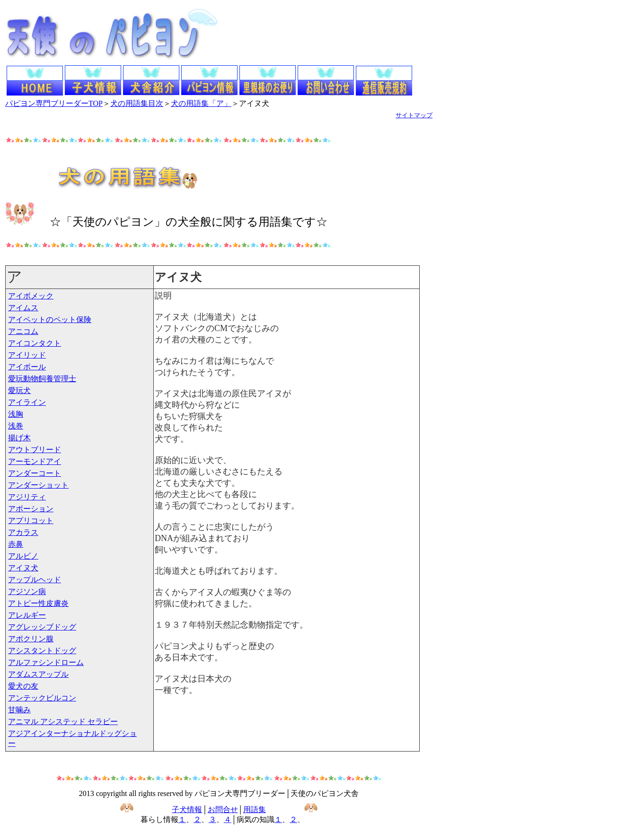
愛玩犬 (19, 390)
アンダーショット (38, 485)
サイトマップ (414, 115)
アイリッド (27, 355)
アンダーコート (35, 473)
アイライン (27, 402)
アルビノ (23, 556)
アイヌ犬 (23, 568)
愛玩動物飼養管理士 (42, 379)
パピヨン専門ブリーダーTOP (54, 103)
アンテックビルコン (42, 698)
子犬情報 (187, 809)
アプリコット (31, 521)
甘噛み (19, 710)
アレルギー (27, 615)
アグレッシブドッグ (42, 627)
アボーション (31, 509)
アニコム (23, 331)
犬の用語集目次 (137, 103)
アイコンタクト (35, 343)
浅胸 (16, 414)
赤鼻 (16, 544)
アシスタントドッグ (42, 651)
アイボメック (31, 296)
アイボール (27, 367)
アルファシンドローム (46, 662)
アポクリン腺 (31, 639)
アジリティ (27, 497)
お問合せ (223, 809)
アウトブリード (35, 450)
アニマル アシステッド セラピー (63, 722)
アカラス (23, 532)
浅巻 (16, 426)
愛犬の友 (23, 686)
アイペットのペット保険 (50, 319)
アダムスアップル (38, 674)
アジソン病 (27, 591)
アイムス (23, 308)
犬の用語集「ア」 (201, 103)
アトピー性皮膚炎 (38, 603)
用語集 (255, 809)
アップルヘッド (35, 580)
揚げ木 (19, 438)
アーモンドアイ (35, 461)
